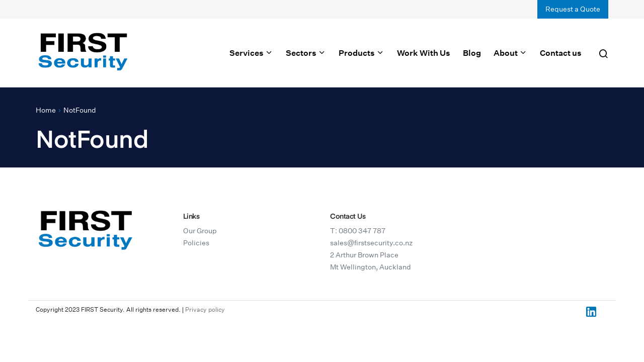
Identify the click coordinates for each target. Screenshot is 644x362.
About (510, 53)
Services (251, 53)
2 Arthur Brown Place (364, 255)
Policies (196, 243)
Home (46, 110)
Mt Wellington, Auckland (371, 267)
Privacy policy (205, 309)
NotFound (80, 110)
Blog (472, 53)
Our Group (200, 231)
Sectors (306, 53)
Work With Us (424, 53)
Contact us (561, 53)
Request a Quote (573, 9)
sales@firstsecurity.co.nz (371, 243)
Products (361, 53)
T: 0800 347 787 (358, 231)
